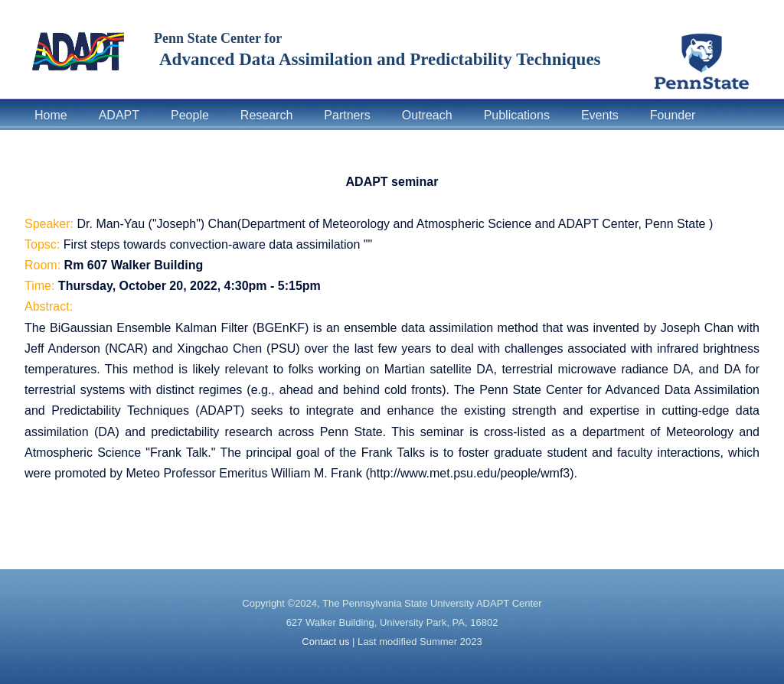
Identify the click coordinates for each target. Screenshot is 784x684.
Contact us (325, 642)
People (190, 115)
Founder (673, 115)
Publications (517, 115)
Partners (347, 115)
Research (266, 115)
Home (51, 115)
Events (600, 115)
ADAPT (119, 115)
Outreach (427, 115)
